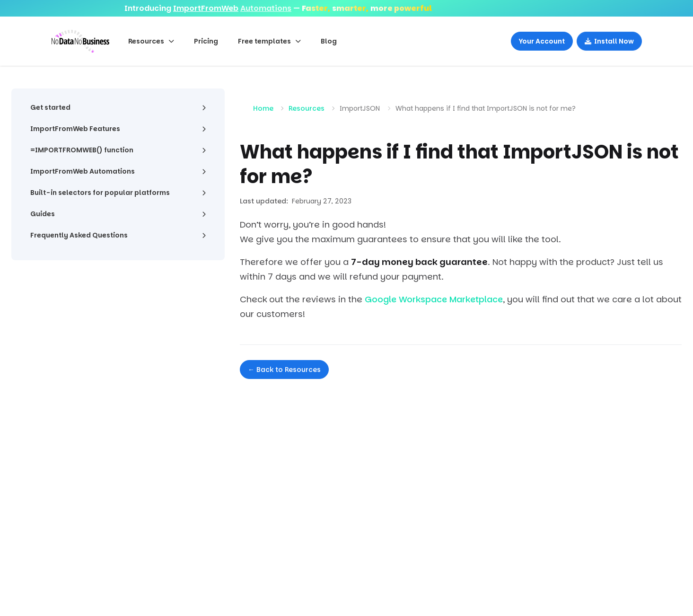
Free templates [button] (269, 41)
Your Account (542, 41)
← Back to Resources (284, 370)
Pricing (206, 41)
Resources (307, 108)
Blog (329, 41)
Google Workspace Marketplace (434, 299)
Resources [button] (151, 41)
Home (263, 108)
